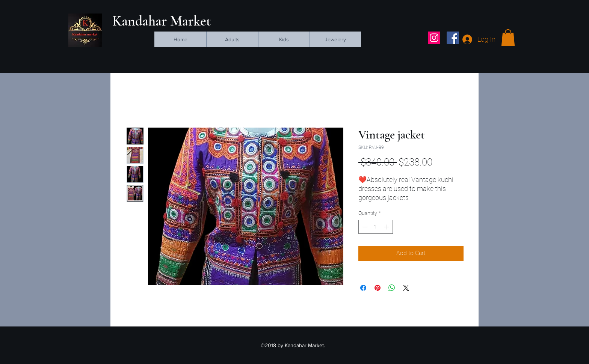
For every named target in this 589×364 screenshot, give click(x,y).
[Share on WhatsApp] (392, 288)
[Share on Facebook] (363, 288)
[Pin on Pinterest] (378, 288)
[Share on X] (406, 288)
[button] (508, 38)
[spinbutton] (376, 227)
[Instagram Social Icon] (434, 38)
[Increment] (387, 227)
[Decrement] (364, 227)
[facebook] (453, 38)
